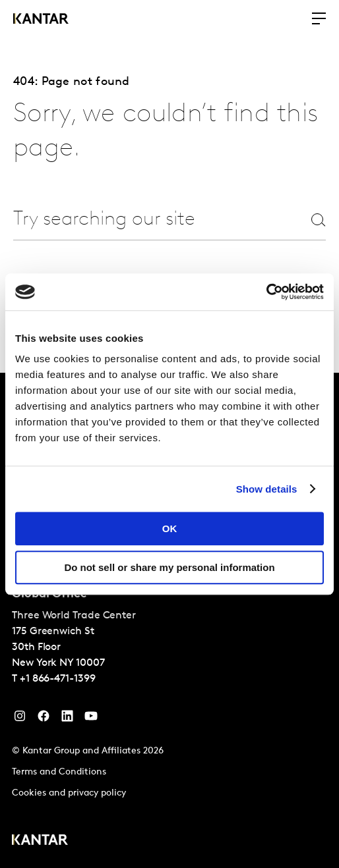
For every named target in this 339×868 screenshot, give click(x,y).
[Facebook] (44, 719)
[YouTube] (67, 719)
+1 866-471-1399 (58, 679)
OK (170, 529)
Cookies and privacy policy (69, 793)
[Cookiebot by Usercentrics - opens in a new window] (266, 292)
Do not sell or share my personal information (169, 567)
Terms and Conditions (59, 772)
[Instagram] (20, 719)
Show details (267, 489)
